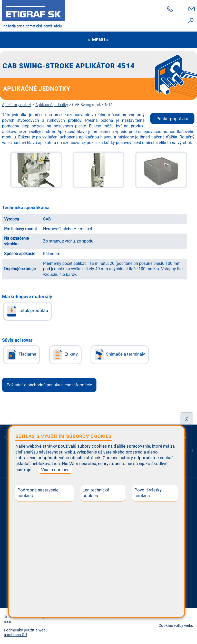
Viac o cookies (55, 470)
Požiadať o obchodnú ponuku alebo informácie (49, 385)
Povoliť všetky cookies (148, 493)
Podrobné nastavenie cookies (38, 493)
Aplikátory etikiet (17, 105)
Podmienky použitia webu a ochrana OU (26, 632)
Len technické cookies (96, 493)
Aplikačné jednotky (52, 105)
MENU (98, 40)
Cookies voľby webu (176, 626)
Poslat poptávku (173, 119)
